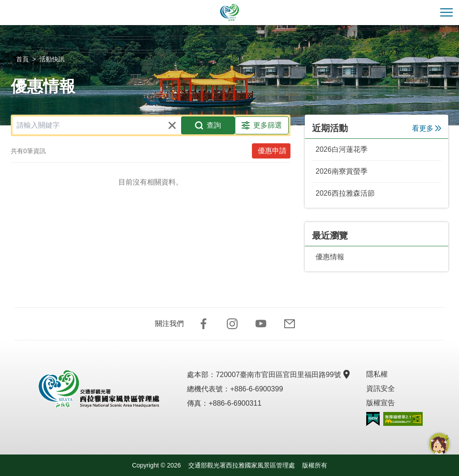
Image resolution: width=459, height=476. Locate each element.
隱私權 (377, 374)
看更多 (427, 128)
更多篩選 (262, 125)
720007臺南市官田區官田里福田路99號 (282, 375)
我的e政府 (373, 419)
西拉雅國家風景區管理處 (229, 13)
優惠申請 (272, 151)
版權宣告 (381, 403)
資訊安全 (381, 388)
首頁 (22, 59)
